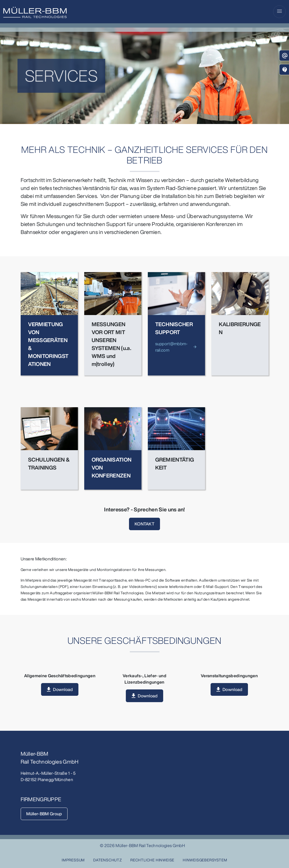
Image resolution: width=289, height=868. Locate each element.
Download (63, 689)
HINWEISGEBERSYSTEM (205, 860)
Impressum (73, 860)
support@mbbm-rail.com (172, 347)
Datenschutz (108, 860)
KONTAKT (144, 524)
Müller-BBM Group (44, 814)
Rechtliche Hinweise (152, 860)
